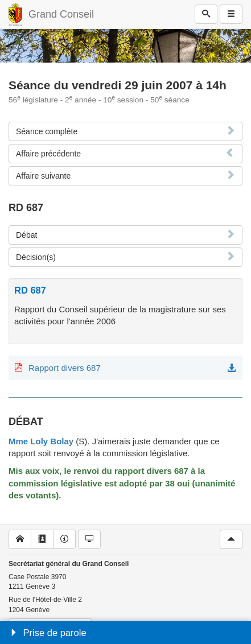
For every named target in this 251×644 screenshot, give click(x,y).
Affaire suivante (43, 176)
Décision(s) (36, 257)
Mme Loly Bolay (41, 441)
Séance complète (47, 131)
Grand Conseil (61, 14)
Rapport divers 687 (65, 368)
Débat (26, 235)
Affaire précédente (48, 154)
